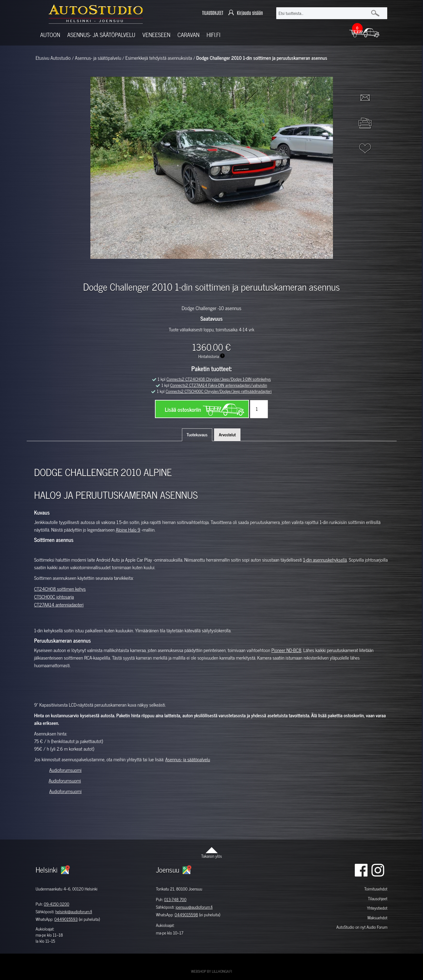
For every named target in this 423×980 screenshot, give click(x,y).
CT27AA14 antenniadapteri (59, 605)
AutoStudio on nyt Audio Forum (362, 927)
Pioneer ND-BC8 (286, 650)
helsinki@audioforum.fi (74, 912)
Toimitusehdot (376, 889)
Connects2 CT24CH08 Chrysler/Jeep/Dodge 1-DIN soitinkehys (219, 379)
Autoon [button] (50, 35)
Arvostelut (227, 435)
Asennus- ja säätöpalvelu (188, 759)
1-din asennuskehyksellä (325, 560)
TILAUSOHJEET (213, 13)
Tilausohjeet (378, 899)
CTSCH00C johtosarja (54, 597)
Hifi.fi (213, 35)
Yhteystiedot (377, 908)
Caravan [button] (188, 35)
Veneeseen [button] (156, 35)
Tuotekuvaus (197, 435)
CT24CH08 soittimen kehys (60, 589)
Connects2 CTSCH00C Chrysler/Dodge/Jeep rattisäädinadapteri (219, 391)
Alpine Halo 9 (128, 530)
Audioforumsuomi (65, 770)
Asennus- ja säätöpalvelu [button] (101, 35)
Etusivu (43, 58)
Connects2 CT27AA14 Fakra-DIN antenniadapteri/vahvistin (218, 385)
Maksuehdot (377, 918)
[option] (141, 269)
